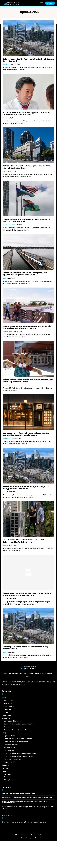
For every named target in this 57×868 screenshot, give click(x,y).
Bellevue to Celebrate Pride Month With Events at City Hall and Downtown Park (27, 220)
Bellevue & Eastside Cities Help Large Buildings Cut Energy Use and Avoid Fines (26, 487)
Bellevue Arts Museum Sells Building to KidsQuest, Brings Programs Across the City (28, 808)
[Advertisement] (28, 854)
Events (5, 171)
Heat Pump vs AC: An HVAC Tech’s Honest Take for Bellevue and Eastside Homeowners (26, 541)
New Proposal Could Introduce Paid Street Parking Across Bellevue (26, 648)
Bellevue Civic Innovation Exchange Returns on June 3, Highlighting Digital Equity (27, 167)
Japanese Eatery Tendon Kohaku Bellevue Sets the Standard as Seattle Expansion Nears (26, 434)
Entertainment (8, 225)
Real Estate (7, 64)
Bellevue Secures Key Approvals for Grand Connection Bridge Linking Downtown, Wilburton (27, 327)
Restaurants (7, 438)
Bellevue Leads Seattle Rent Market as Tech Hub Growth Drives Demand (28, 60)
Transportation (8, 332)
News (5, 118)
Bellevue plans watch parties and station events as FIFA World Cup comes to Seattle (28, 381)
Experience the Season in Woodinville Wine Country (20, 793)
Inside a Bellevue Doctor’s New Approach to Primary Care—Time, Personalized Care (26, 113)
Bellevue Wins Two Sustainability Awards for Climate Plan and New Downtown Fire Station (27, 594)
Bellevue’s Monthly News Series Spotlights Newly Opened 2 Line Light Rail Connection (25, 274)
